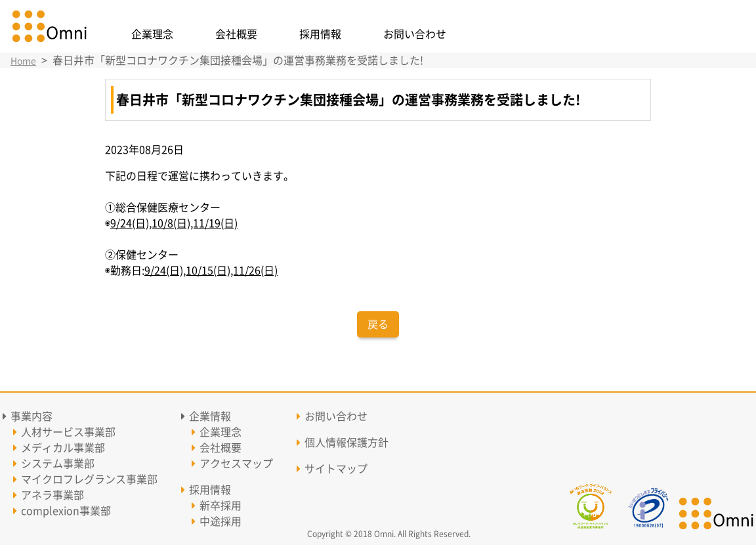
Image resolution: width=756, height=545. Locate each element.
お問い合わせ (415, 34)
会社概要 (236, 34)
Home (23, 61)
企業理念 (152, 34)
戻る (378, 324)
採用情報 (320, 34)
